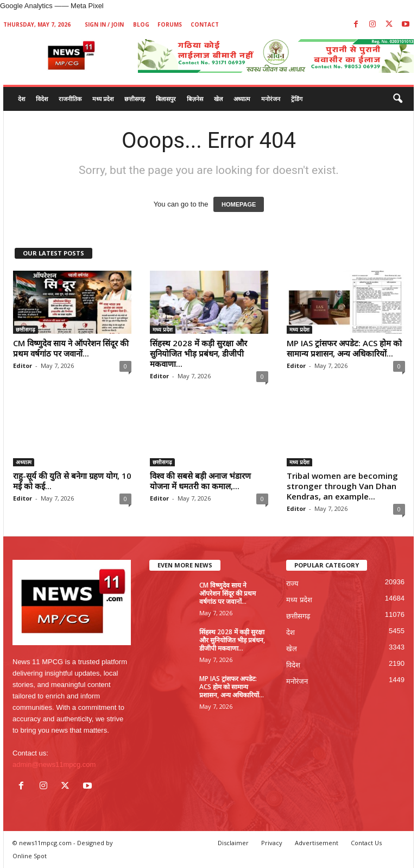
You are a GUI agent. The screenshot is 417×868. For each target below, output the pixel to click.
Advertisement (317, 843)
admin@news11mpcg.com (54, 764)
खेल (218, 99)
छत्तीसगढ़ (135, 99)
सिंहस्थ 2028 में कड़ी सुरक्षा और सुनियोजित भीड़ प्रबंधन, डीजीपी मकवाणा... (198, 353)
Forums (170, 24)
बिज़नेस (195, 99)
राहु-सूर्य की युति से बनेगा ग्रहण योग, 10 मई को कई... (72, 481)
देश (21, 99)
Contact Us (366, 843)
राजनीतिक (70, 99)
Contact (205, 24)
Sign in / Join (104, 24)
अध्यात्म (242, 99)
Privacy (272, 843)
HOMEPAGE (239, 204)
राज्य (292, 583)
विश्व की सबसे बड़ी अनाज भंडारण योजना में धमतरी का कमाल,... (200, 481)
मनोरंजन (271, 99)
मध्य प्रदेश (103, 99)
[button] (397, 99)
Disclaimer (233, 843)
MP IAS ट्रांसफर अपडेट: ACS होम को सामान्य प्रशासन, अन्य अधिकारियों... (344, 348)
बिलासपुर (166, 99)
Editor (23, 366)
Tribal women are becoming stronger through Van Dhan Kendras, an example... (342, 486)
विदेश (42, 99)
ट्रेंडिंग (297, 99)
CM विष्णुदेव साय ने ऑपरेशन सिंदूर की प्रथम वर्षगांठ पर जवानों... (71, 348)
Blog (141, 24)
